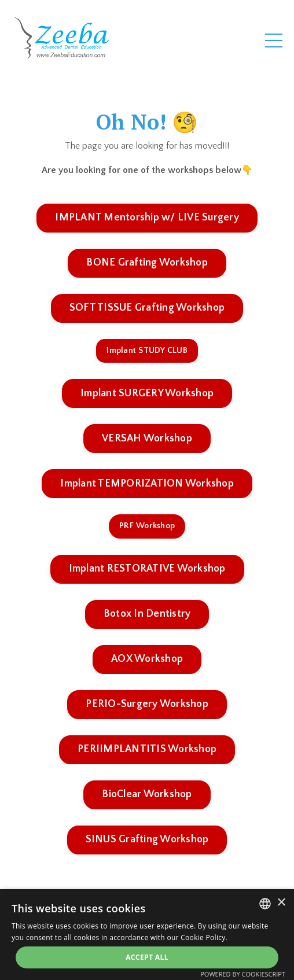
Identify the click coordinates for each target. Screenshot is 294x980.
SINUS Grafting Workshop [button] (147, 839)
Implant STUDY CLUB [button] (147, 351)
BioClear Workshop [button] (147, 794)
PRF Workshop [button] (147, 526)
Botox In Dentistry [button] (147, 614)
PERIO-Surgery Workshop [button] (147, 704)
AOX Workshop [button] (147, 659)
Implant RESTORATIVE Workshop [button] (147, 569)
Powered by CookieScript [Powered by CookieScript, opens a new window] (243, 974)
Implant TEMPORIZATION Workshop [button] (147, 484)
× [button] (281, 903)
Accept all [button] (147, 957)
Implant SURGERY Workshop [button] (147, 393)
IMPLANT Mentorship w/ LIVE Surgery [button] (147, 218)
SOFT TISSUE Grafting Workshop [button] (147, 308)
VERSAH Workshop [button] (147, 439)
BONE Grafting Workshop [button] (147, 263)
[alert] (147, 935)
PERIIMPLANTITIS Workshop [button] (147, 749)
